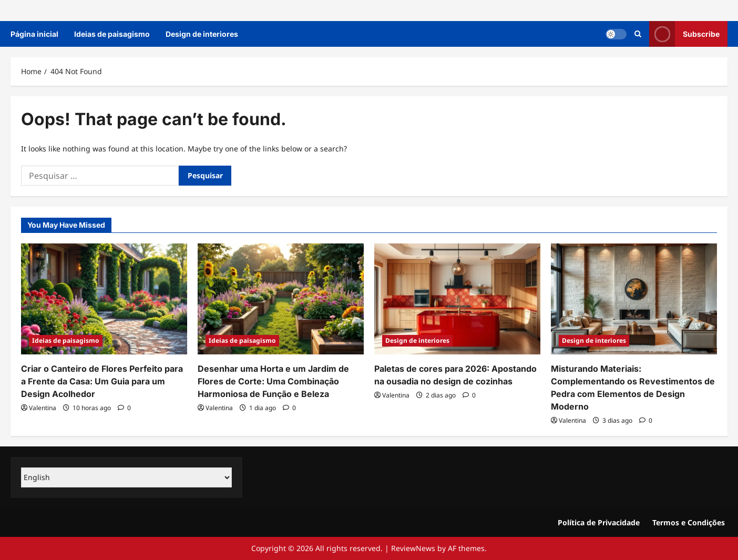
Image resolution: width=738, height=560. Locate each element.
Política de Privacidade (599, 522)
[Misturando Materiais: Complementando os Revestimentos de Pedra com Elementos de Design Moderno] (634, 299)
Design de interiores (202, 34)
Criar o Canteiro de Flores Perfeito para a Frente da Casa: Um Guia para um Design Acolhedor (102, 381)
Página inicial (34, 34)
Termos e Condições (689, 522)
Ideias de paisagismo (112, 34)
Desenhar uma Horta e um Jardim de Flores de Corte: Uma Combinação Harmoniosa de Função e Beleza (273, 381)
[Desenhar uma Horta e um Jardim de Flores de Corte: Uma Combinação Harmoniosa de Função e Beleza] (281, 299)
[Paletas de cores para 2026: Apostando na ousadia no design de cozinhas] (457, 299)
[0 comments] (124, 408)
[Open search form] (638, 34)
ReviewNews (413, 548)
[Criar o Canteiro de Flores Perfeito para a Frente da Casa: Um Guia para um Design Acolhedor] (104, 299)
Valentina (43, 408)
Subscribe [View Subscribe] (684, 34)
